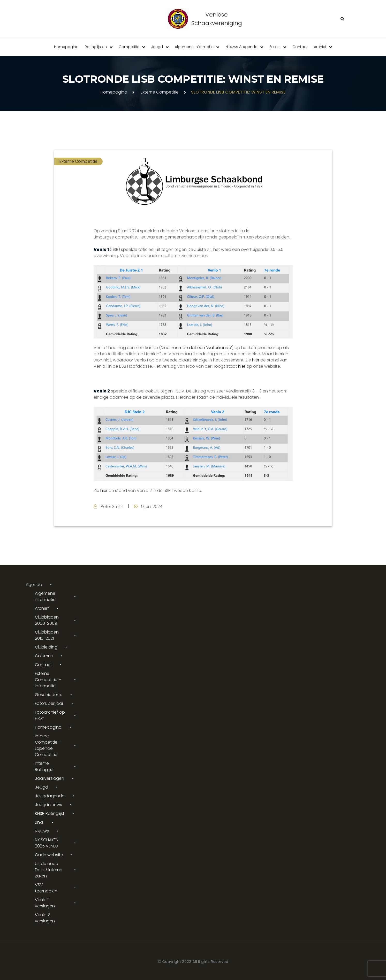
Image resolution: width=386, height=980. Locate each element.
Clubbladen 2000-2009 (47, 620)
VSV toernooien (46, 888)
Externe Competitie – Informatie (48, 680)
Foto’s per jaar (49, 703)
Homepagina (66, 47)
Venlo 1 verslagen (45, 903)
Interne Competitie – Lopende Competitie (48, 745)
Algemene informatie (194, 47)
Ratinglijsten (96, 47)
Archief (320, 47)
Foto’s (275, 47)
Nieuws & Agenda (241, 47)
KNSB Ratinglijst (50, 813)
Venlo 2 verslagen (45, 918)
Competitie (129, 47)
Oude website (49, 855)
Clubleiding (46, 647)
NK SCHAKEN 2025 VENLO (47, 843)
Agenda (34, 585)
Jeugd (157, 47)
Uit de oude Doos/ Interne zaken (49, 870)
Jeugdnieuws (48, 805)
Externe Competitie (160, 92)
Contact (300, 47)
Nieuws (42, 831)
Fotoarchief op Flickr (50, 715)
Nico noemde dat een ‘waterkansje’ (196, 348)
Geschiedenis (49, 695)
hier (256, 360)
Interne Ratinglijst (44, 766)
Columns (44, 656)
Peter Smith (112, 507)
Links (39, 822)
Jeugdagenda (50, 796)
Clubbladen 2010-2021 (47, 635)
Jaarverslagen (50, 778)
